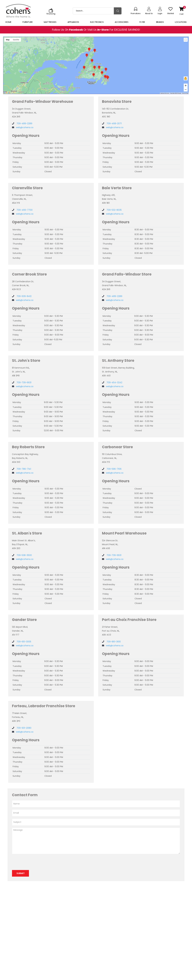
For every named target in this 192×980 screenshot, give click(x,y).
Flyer (142, 22)
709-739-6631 (24, 382)
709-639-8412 (24, 296)
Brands (160, 22)
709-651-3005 (24, 642)
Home (8, 22)
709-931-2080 (24, 728)
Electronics (97, 22)
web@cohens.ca (25, 127)
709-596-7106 (114, 469)
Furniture (28, 22)
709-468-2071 (114, 123)
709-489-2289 (24, 123)
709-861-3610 (113, 642)
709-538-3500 (24, 555)
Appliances (73, 22)
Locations (181, 22)
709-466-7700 (24, 210)
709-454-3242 (114, 382)
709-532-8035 (114, 210)
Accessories (122, 22)
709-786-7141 (23, 469)
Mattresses (50, 22)
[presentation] (35, 862)
